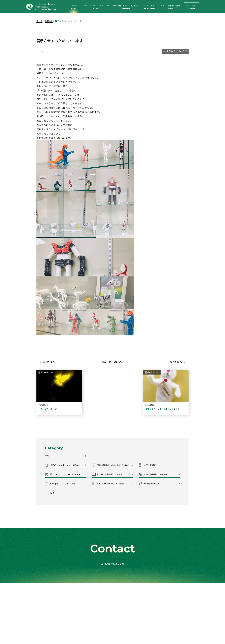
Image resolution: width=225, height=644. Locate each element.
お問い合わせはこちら (113, 564)
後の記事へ (176, 362)
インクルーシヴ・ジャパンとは (95, 7)
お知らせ (73, 7)
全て (47, 456)
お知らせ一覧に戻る (112, 362)
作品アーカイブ (150, 7)
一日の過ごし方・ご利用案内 (126, 7)
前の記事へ (49, 362)
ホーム (39, 21)
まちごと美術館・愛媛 (170, 7)
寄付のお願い (191, 7)
